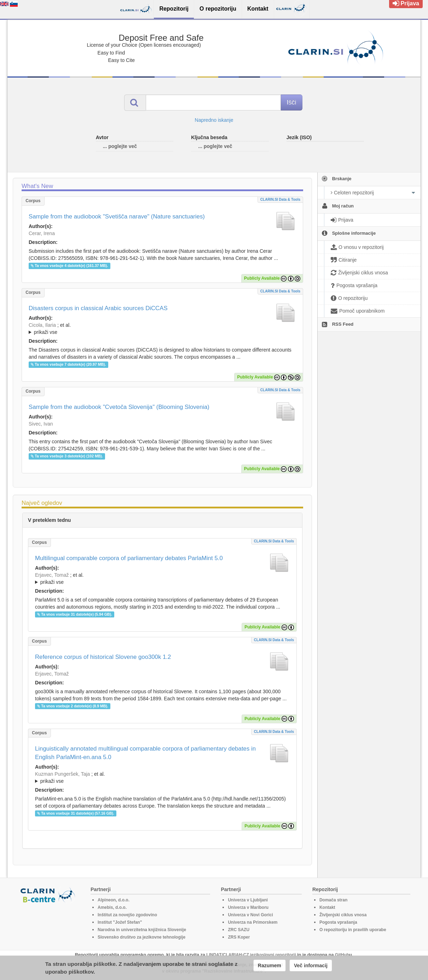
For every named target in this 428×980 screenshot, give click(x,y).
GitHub (342, 955)
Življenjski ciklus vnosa (343, 915)
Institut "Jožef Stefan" (120, 922)
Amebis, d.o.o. (112, 907)
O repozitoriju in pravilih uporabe (353, 930)
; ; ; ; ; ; (162, 329)
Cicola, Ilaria (42, 325)
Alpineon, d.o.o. (114, 900)
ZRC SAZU (239, 930)
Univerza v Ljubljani (248, 900)
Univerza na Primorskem (253, 922)
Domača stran (333, 900)
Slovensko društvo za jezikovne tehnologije (141, 937)
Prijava (406, 3)
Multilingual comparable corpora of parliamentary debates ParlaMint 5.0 (129, 558)
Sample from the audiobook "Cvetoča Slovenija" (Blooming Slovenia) (119, 407)
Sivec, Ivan (41, 424)
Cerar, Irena (42, 233)
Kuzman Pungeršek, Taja (62, 774)
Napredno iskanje (214, 120)
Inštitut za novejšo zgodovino (127, 915)
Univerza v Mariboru (248, 907)
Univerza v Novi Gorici (250, 915)
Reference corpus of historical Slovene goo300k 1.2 (103, 657)
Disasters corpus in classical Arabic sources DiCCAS (98, 308)
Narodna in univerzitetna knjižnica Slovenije (142, 930)
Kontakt (327, 907)
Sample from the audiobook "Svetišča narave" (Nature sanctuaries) (117, 216)
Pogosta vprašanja (338, 922)
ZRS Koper (239, 937)
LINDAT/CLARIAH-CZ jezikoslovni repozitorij (251, 955)
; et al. (162, 329)
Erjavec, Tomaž (52, 575)
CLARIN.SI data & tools (280, 200)
